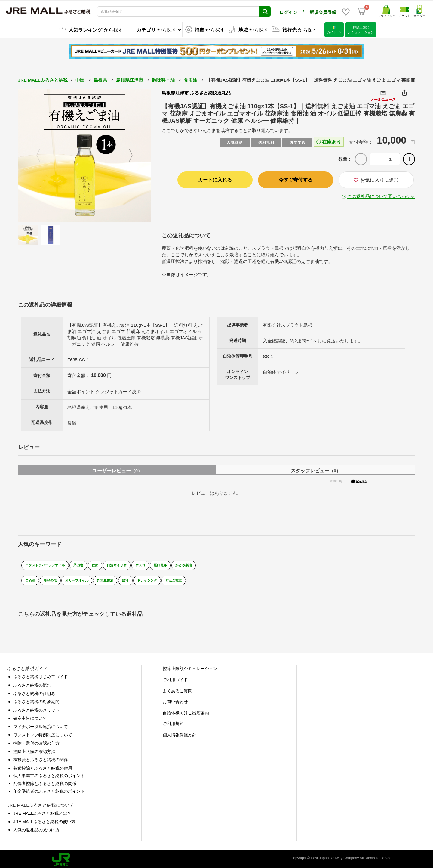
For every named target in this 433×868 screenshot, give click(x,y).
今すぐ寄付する (296, 179)
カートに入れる (215, 179)
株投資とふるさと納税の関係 (41, 758)
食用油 (190, 79)
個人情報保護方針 (180, 733)
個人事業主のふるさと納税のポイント (49, 774)
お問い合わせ (175, 700)
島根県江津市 (130, 79)
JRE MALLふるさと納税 (43, 79)
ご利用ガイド (175, 678)
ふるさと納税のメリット (36, 708)
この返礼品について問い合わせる (381, 196)
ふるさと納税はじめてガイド (41, 675)
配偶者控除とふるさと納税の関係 (45, 782)
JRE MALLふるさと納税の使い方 (44, 820)
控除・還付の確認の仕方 (36, 741)
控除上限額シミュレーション (190, 667)
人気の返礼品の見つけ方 (36, 828)
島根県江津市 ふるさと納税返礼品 (196, 92)
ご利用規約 (173, 722)
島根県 (100, 79)
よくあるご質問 (177, 689)
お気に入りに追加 (376, 179)
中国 (80, 79)
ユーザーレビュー (117, 469)
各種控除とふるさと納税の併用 (43, 766)
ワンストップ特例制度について (43, 733)
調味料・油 (163, 79)
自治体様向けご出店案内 (186, 711)
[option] (84, 155)
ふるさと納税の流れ (32, 683)
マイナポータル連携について (41, 725)
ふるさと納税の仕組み (34, 691)
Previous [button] (35, 155)
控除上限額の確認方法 (34, 749)
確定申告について (30, 716)
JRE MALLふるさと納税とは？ (42, 811)
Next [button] (134, 155)
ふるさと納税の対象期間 (36, 700)
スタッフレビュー (316, 469)
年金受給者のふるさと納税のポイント (49, 789)
